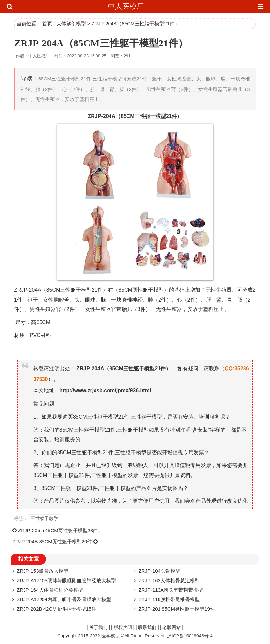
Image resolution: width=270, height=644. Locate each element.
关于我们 (98, 627)
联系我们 (147, 627)
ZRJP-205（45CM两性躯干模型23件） (60, 530)
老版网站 (172, 627)
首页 (47, 23)
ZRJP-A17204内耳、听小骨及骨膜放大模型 (64, 599)
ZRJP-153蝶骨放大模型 (42, 571)
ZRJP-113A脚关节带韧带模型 (171, 590)
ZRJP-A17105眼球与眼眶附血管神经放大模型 (66, 580)
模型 (161, 116)
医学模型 (110, 636)
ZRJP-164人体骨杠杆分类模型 (50, 590)
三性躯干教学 (44, 518)
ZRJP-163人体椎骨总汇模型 (169, 580)
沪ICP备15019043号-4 (190, 636)
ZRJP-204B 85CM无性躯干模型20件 (52, 541)
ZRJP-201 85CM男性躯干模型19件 (176, 609)
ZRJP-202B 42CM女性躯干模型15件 (56, 609)
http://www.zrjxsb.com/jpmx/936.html (105, 390)
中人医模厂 (126, 6)
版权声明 (123, 627)
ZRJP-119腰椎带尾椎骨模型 (169, 599)
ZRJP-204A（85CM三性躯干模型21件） (101, 43)
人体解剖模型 (71, 23)
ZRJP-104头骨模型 (159, 571)
